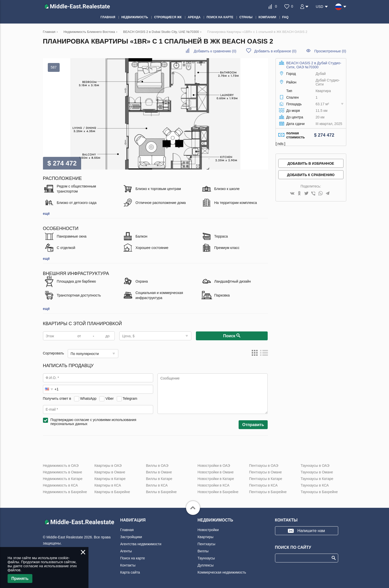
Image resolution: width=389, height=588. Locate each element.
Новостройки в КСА (214, 485)
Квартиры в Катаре (110, 479)
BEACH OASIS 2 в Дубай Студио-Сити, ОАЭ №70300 (314, 65)
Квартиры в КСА (108, 485)
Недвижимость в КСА (61, 485)
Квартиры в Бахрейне (112, 492)
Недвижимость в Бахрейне (65, 492)
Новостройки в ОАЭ (214, 466)
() (215, 51)
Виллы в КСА (157, 485)
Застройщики (131, 537)
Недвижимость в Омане (63, 472)
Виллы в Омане (159, 472)
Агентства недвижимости (141, 544)
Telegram (130, 398)
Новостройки (208, 530)
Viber (109, 398)
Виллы (203, 551)
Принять (20, 579)
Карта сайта (130, 572)
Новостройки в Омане (216, 472)
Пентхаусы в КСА (264, 485)
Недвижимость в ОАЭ (61, 466)
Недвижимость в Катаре (63, 479)
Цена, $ (128, 336)
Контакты (128, 565)
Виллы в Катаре (159, 479)
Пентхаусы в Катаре (266, 479)
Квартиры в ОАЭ (108, 466)
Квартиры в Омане (110, 472)
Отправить (253, 425)
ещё (46, 214)
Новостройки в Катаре (216, 479)
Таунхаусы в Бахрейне (319, 492)
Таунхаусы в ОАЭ (315, 466)
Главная (127, 530)
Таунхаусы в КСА (315, 485)
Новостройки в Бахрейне (218, 492)
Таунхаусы (206, 558)
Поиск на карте (133, 558)
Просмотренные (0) (330, 51)
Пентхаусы (207, 544)
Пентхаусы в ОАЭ (264, 466)
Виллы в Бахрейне (162, 492)
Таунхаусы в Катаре (317, 479)
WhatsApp (88, 398)
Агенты (126, 551)
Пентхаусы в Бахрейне (268, 492)
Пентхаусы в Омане (266, 472)
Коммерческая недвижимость (222, 572)
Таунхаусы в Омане (317, 472)
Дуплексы (206, 565)
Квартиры (206, 537)
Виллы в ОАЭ (157, 466)
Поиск (232, 336)
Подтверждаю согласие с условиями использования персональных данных (94, 422)
